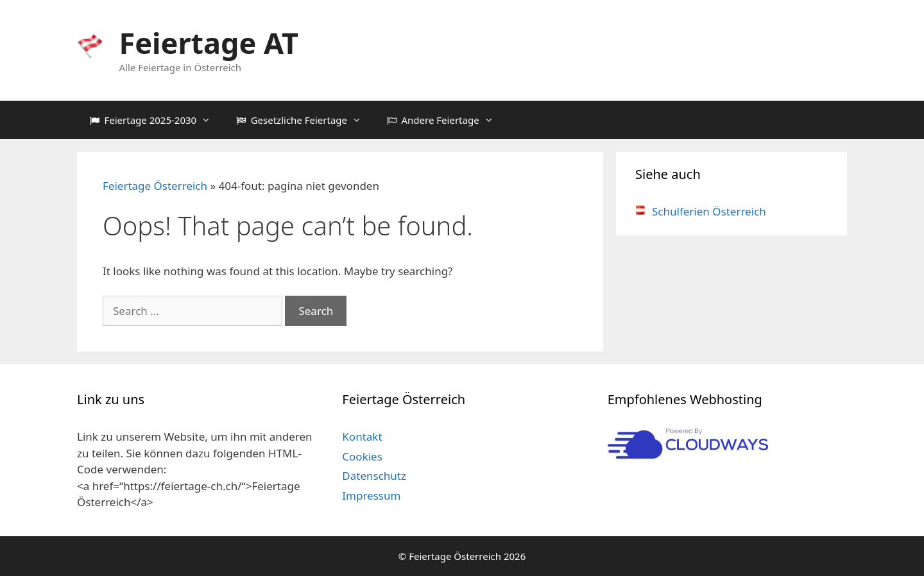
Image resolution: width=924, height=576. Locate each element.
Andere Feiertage (447, 120)
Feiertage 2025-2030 (157, 120)
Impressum (371, 496)
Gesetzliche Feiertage (305, 120)
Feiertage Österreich (155, 186)
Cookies (362, 456)
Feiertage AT (209, 43)
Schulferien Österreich (701, 211)
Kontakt (362, 436)
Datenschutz (374, 476)
